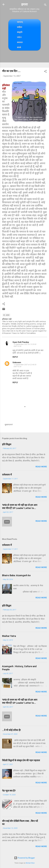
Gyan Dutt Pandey (21, 342)
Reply (15, 357)
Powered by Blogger (24, 858)
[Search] (45, 5)
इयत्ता (24, 4)
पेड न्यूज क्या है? (9, 791)
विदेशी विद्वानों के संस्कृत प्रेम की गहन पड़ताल (21, 760)
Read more (41, 467)
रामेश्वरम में (7, 475)
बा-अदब (6, 315)
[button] (45, 72)
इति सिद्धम (7, 444)
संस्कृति (20, 32)
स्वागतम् (20, 22)
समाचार (20, 42)
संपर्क (19, 47)
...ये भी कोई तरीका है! (11, 730)
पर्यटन (19, 37)
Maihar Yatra (9, 636)
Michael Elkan (30, 863)
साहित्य (20, 27)
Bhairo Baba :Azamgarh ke (16, 575)
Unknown (17, 362)
